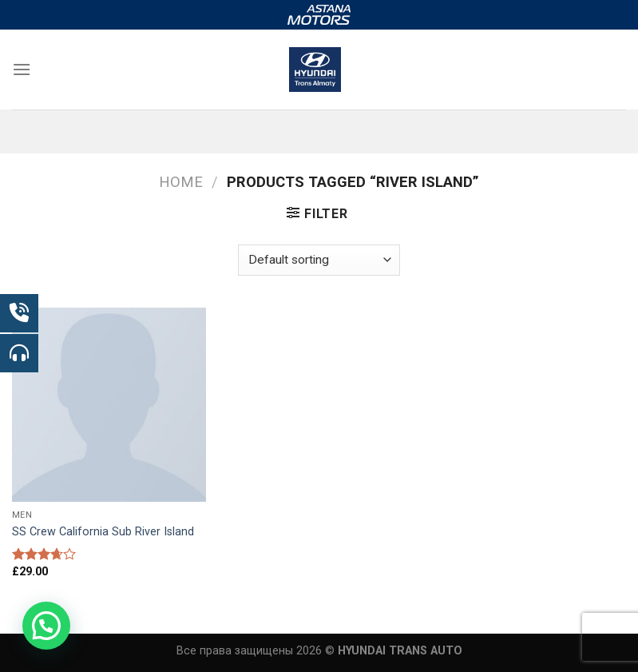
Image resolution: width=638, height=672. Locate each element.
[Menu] (22, 69)
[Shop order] (319, 260)
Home (181, 182)
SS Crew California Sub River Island (103, 532)
